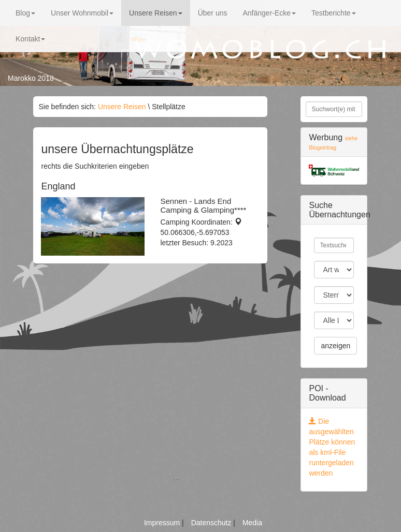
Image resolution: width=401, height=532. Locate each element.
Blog (25, 13)
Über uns (213, 13)
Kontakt (30, 39)
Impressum (163, 523)
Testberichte (333, 13)
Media (252, 523)
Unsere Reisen (156, 13)
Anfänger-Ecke (269, 13)
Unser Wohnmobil (82, 13)
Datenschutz (212, 523)
